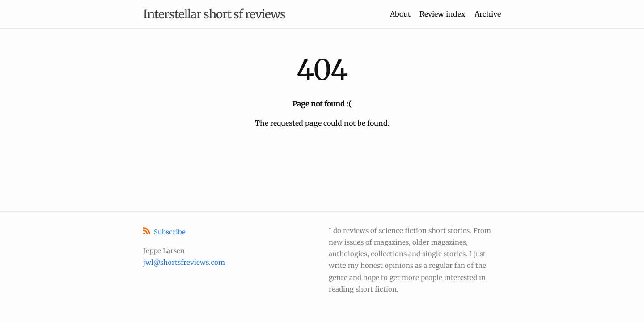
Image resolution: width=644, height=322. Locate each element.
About (400, 14)
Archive (488, 14)
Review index (443, 14)
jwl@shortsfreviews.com (184, 262)
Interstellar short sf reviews (214, 14)
